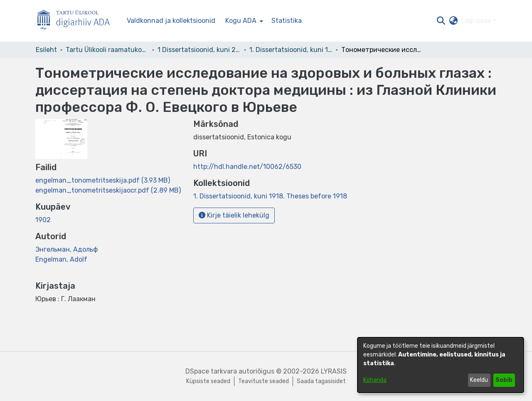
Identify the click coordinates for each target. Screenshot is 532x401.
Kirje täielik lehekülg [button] (234, 215)
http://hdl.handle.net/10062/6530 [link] (247, 167)
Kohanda (375, 380)
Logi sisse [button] (477, 21)
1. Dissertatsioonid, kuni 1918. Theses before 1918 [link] (291, 50)
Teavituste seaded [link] (264, 381)
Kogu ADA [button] (241, 21)
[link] (103, 180)
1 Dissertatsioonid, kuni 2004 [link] (199, 50)
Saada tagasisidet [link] (321, 381)
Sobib (504, 380)
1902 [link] (43, 220)
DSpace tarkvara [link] (211, 371)
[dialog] (441, 365)
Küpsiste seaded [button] (208, 381)
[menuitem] (243, 21)
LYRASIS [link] (334, 371)
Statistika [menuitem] (287, 21)
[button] (441, 21)
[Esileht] (77, 21)
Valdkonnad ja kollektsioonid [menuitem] (171, 21)
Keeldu (479, 380)
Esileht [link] (46, 50)
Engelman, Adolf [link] (61, 259)
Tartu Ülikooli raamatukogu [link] (107, 50)
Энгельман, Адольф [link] (66, 249)
